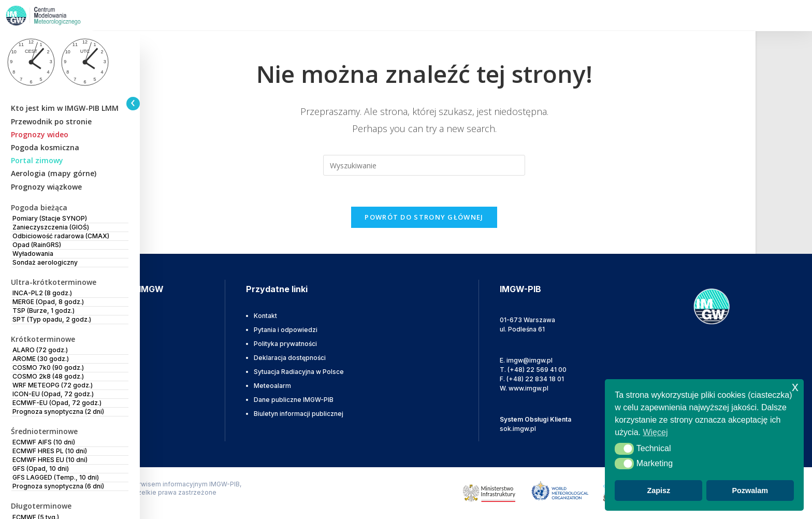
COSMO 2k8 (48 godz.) (48, 376)
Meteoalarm (272, 386)
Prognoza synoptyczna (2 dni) (58, 412)
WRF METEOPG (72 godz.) (53, 385)
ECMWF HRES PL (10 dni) (50, 451)
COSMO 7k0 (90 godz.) (48, 367)
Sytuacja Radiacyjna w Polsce (299, 372)
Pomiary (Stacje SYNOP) (50, 218)
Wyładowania (33, 254)
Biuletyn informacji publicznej (299, 414)
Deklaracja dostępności (290, 358)
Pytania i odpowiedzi (286, 330)
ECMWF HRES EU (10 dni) (50, 460)
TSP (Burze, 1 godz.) (44, 311)
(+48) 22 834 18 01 (535, 379)
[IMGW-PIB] (57, 16)
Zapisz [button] (658, 491)
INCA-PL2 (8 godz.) (42, 293)
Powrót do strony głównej (424, 217)
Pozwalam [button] (750, 491)
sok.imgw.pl (518, 429)
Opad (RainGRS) (37, 245)
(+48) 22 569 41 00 (537, 370)
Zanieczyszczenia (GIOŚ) (51, 227)
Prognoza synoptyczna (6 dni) (58, 486)
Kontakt (265, 316)
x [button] (795, 387)
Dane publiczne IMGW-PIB (294, 400)
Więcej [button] (655, 432)
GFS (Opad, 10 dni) (41, 468)
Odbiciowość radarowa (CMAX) (61, 236)
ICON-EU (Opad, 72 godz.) (53, 394)
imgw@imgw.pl (530, 360)
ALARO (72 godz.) (40, 350)
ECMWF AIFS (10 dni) (44, 442)
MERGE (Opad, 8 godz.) (48, 302)
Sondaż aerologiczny (45, 262)
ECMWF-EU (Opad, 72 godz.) (57, 403)
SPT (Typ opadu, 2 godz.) (52, 319)
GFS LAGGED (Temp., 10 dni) (56, 477)
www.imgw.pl (528, 388)
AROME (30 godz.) (41, 359)
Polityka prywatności (285, 344)
